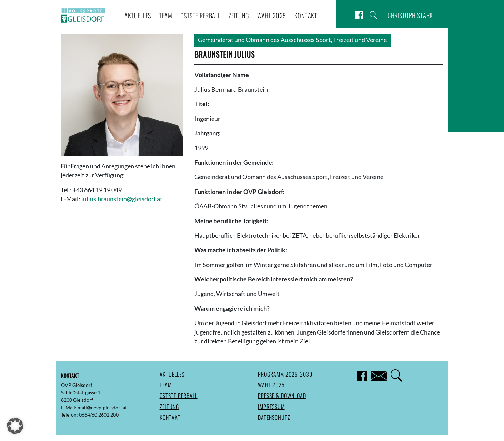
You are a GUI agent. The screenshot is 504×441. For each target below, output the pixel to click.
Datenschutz (274, 417)
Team (165, 15)
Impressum (271, 407)
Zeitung (239, 15)
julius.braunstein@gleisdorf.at (122, 199)
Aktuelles (138, 15)
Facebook (359, 15)
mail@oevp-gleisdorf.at (102, 407)
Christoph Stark (410, 15)
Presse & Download (282, 396)
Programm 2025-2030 (285, 374)
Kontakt (306, 15)
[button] (15, 426)
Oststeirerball (200, 15)
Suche (373, 15)
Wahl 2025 (272, 15)
